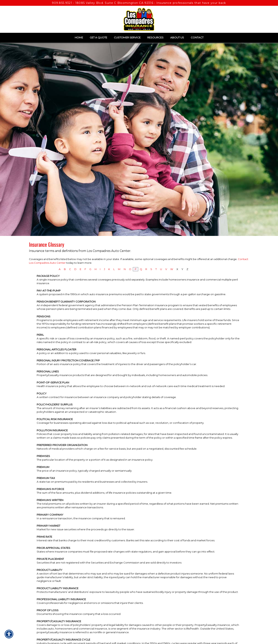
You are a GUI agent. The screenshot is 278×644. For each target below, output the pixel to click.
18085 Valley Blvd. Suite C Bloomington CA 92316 (114, 3)
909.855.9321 (62, 3)
